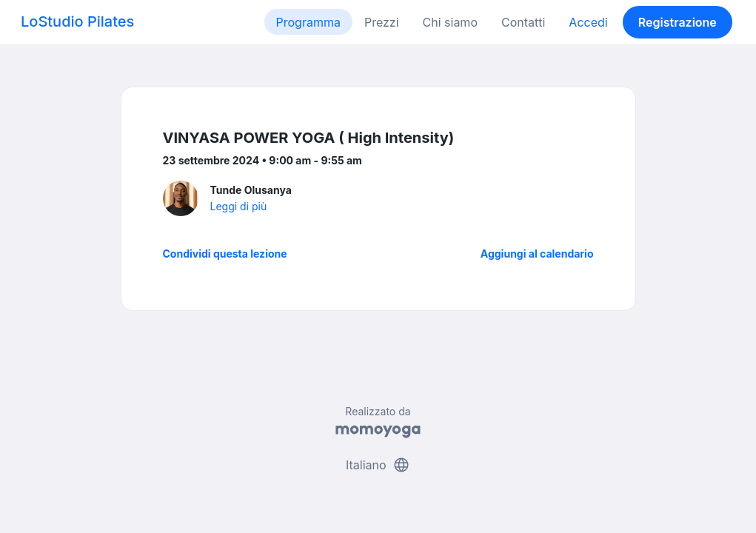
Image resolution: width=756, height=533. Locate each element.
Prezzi (382, 22)
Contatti (523, 22)
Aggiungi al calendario (537, 254)
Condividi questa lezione (225, 254)
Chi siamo (450, 22)
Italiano (378, 465)
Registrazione (678, 22)
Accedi (588, 22)
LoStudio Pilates (77, 21)
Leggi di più (239, 206)
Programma (308, 22)
